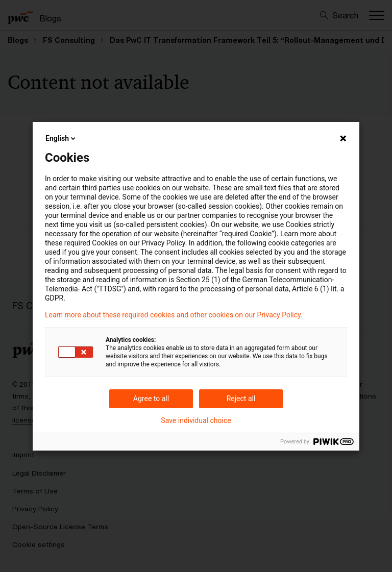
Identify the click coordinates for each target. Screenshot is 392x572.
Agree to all (151, 399)
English (61, 138)
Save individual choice (196, 420)
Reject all (241, 399)
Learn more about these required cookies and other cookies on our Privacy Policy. (174, 315)
